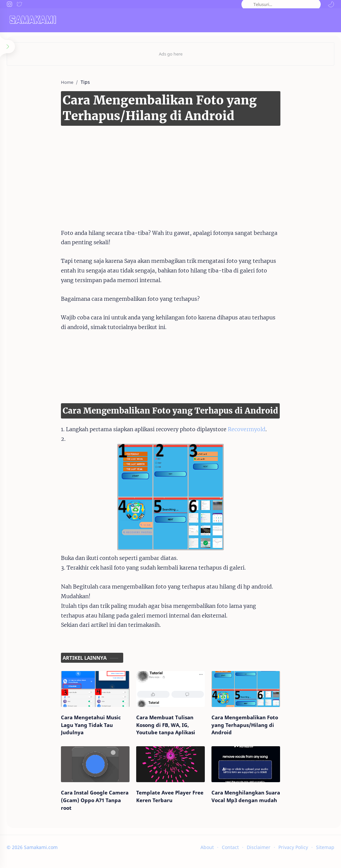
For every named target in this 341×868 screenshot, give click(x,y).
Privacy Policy (293, 854)
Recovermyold (226, 429)
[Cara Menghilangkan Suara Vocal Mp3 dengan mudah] (259, 775)
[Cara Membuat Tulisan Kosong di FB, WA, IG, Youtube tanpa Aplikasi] (170, 693)
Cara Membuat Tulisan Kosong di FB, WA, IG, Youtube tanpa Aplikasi (168, 732)
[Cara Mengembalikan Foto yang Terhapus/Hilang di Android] (259, 693)
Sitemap (325, 854)
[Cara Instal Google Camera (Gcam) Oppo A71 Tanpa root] (82, 775)
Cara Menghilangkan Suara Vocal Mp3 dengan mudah (252, 810)
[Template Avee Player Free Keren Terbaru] (170, 775)
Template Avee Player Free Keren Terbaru (163, 810)
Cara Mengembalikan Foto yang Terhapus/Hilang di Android (258, 728)
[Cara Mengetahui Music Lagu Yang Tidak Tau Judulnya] (82, 693)
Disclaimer (259, 854)
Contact (230, 854)
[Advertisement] (161, 170)
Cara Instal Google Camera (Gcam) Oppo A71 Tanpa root (77, 810)
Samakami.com (41, 854)
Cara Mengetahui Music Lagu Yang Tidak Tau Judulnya (77, 728)
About (207, 854)
